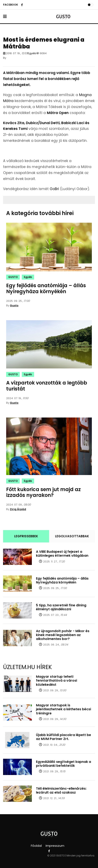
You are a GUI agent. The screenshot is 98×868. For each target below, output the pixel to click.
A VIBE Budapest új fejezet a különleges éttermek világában (62, 554)
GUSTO (13, 277)
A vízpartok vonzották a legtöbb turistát (47, 386)
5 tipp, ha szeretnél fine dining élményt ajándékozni (61, 607)
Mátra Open (58, 113)
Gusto (14, 305)
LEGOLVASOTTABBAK (72, 536)
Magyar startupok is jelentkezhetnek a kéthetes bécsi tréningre (63, 709)
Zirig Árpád (18, 509)
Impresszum (55, 846)
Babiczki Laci (73, 123)
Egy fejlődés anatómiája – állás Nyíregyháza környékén (46, 288)
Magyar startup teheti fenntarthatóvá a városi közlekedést (56, 680)
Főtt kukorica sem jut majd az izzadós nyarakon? (43, 492)
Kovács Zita (14, 123)
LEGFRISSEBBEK (26, 536)
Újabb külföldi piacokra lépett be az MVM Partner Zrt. (63, 737)
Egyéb (32, 53)
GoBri (54, 189)
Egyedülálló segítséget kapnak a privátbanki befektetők (63, 764)
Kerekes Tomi (15, 129)
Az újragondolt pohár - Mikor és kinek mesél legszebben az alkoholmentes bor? (63, 635)
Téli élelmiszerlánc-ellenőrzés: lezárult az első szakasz (61, 790)
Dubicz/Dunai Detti (43, 123)
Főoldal (36, 846)
